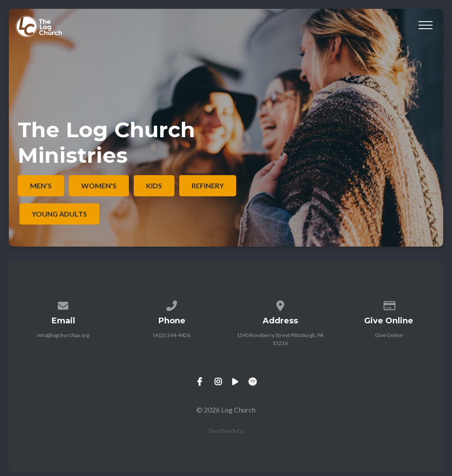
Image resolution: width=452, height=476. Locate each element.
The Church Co (226, 431)
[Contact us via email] (64, 304)
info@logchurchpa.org (63, 335)
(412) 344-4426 (172, 335)
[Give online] (389, 304)
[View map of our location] (280, 304)
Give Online (389, 335)
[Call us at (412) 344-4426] (172, 304)
